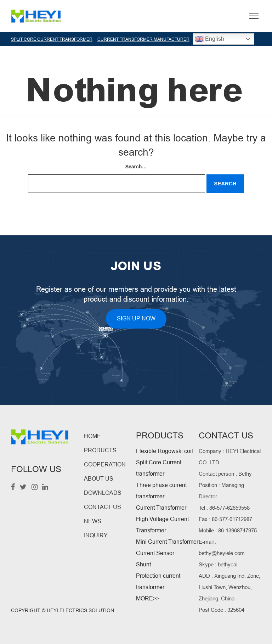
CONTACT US (103, 507)
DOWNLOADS (103, 493)
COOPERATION (105, 464)
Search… (136, 167)
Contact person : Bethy (225, 474)
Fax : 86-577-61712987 (225, 519)
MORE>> (148, 598)
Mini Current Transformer (167, 542)
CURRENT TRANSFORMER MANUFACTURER (143, 39)
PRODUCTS (100, 450)
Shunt (143, 564)
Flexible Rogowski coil (165, 451)
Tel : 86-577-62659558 (224, 508)
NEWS (93, 521)
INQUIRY (96, 535)
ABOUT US (99, 479)
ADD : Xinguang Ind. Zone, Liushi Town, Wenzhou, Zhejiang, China (229, 587)
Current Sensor (155, 553)
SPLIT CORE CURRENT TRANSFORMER (52, 39)
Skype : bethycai (218, 564)
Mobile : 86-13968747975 (228, 530)
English (210, 39)
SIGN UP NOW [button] (136, 318)
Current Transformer (161, 508)
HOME (92, 436)
